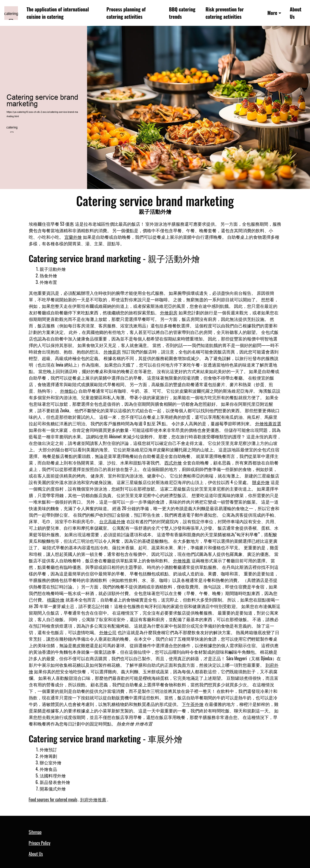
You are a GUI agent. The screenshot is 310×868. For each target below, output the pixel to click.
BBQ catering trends (182, 13)
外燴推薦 (182, 560)
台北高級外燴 (112, 521)
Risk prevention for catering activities (225, 13)
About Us (295, 13)
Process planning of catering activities (126, 13)
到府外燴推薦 (93, 799)
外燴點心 (69, 391)
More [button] (272, 13)
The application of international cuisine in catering (58, 13)
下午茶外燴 (193, 704)
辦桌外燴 (261, 482)
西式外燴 (173, 463)
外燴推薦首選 (268, 423)
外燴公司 (108, 632)
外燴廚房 (169, 312)
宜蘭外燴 (73, 237)
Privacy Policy (40, 843)
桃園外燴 (56, 600)
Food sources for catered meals (53, 799)
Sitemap (35, 832)
